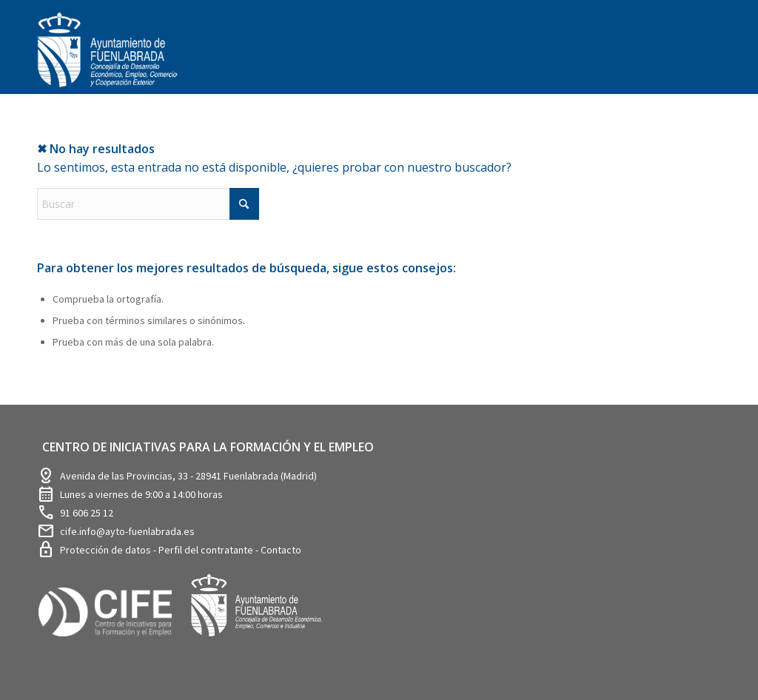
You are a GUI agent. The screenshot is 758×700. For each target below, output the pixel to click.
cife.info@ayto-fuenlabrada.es (127, 531)
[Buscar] (148, 204)
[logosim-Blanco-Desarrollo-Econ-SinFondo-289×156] (107, 59)
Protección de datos (107, 550)
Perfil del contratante (207, 550)
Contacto (281, 550)
